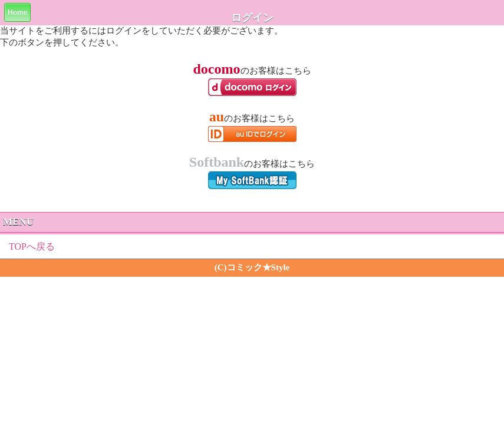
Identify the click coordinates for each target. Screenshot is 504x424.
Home (17, 12)
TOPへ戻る (32, 246)
